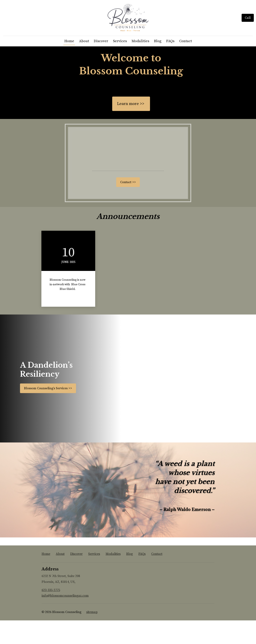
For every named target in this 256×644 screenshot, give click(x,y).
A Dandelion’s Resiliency (46, 393)
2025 (72, 286)
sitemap (92, 636)
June (65, 286)
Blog (158, 65)
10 (68, 276)
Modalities (140, 65)
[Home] (128, 29)
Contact (185, 65)
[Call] (248, 29)
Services (120, 65)
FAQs (170, 65)
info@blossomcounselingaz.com (65, 619)
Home (69, 65)
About (84, 65)
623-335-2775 (51, 614)
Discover (101, 65)
